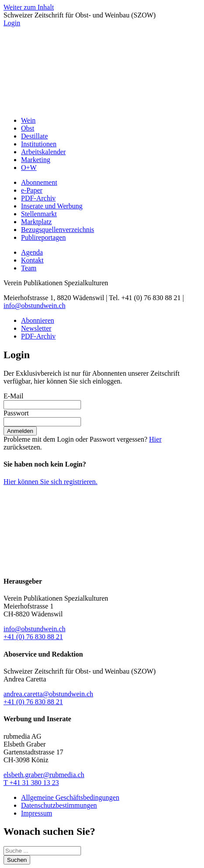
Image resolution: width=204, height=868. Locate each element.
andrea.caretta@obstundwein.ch (48, 694)
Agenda (32, 252)
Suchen (17, 860)
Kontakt (32, 260)
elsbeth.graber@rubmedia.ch (44, 775)
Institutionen (39, 144)
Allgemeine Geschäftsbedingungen (70, 797)
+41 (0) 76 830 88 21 (33, 637)
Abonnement (39, 182)
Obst (28, 128)
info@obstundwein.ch (34, 306)
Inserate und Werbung (52, 206)
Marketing (36, 160)
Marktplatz (36, 222)
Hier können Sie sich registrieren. (51, 482)
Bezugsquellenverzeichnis (58, 230)
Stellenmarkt (39, 214)
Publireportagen (43, 237)
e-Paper (32, 190)
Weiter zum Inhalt (29, 7)
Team (29, 268)
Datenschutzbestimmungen (59, 805)
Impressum (37, 813)
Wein (28, 120)
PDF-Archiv (38, 198)
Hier (155, 439)
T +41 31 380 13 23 (31, 783)
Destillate (34, 136)
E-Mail (13, 396)
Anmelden (20, 431)
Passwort (16, 413)
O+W (29, 168)
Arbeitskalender (43, 152)
